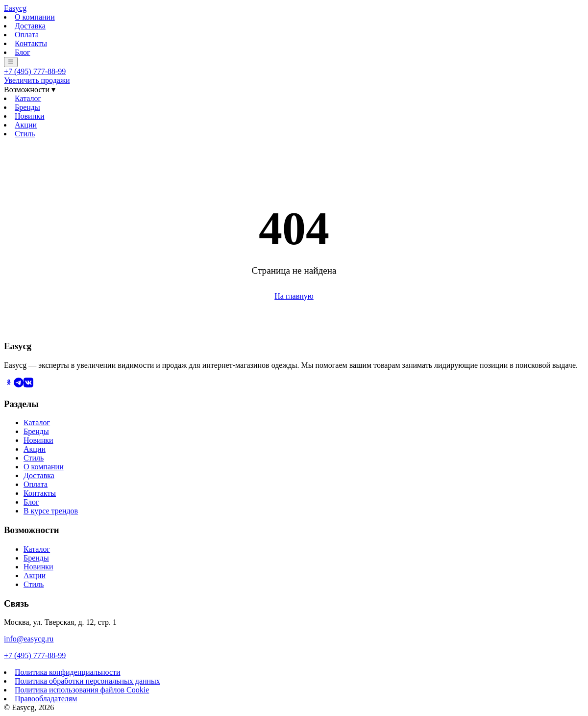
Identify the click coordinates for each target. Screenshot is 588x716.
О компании (35, 17)
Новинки (30, 116)
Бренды (27, 107)
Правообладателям (46, 699)
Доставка (30, 26)
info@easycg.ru (29, 639)
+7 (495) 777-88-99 (35, 71)
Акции (26, 125)
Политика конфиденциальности (68, 672)
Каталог (28, 98)
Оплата (27, 35)
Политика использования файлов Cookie (82, 690)
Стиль (25, 134)
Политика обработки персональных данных (87, 681)
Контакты (31, 43)
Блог (23, 52)
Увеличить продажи (37, 80)
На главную (294, 296)
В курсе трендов (51, 511)
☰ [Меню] (11, 62)
